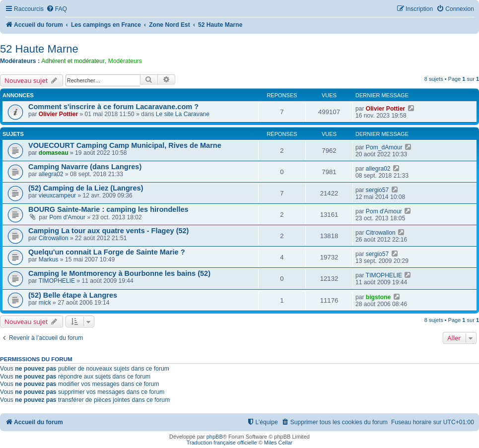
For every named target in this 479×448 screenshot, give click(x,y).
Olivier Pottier (58, 114)
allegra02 (51, 174)
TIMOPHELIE (57, 281)
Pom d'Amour (67, 217)
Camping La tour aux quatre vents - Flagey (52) (108, 231)
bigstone (378, 297)
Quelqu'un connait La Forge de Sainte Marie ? (107, 252)
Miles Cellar (278, 443)
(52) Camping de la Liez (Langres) (86, 188)
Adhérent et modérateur (73, 61)
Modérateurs (125, 61)
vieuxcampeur (57, 195)
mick (45, 303)
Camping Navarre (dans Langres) (85, 167)
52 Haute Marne (39, 49)
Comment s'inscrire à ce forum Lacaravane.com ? (113, 107)
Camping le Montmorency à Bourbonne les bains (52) (119, 273)
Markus (49, 259)
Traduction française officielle (222, 443)
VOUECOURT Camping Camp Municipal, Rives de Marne (125, 145)
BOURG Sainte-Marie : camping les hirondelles (108, 209)
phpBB (215, 437)
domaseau (54, 153)
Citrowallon (54, 238)
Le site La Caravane (183, 114)
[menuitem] (57, 9)
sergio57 (377, 190)
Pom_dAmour (384, 147)
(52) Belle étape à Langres (73, 295)
